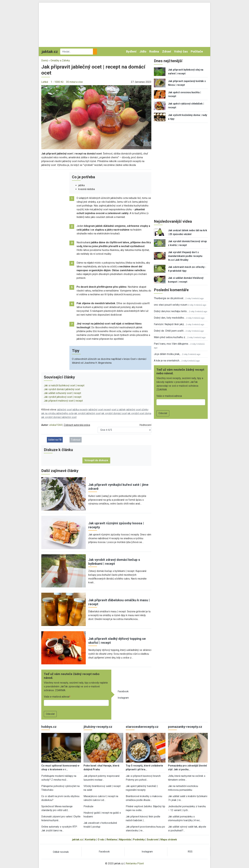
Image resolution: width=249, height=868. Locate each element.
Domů (45, 61)
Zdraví (167, 51)
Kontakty (90, 840)
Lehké (45, 82)
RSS (190, 852)
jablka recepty (80, 410)
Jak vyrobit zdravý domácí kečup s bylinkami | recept (114, 562)
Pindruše (88, 806)
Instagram (123, 698)
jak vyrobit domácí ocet (114, 413)
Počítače (197, 51)
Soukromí (153, 840)
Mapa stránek (169, 840)
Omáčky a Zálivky (60, 61)
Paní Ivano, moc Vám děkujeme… (172, 344)
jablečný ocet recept (100, 410)
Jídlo (143, 51)
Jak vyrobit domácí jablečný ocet (62, 389)
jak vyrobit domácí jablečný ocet (59, 417)
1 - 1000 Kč (57, 82)
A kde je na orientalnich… (167, 361)
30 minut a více (74, 82)
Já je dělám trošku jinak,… (168, 354)
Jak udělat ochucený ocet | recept (62, 393)
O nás (101, 840)
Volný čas (181, 51)
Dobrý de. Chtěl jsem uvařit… (169, 331)
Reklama (112, 840)
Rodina (154, 51)
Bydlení (131, 51)
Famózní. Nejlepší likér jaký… (170, 324)
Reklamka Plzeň (135, 863)
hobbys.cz (49, 727)
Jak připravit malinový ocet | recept (63, 401)
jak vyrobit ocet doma (139, 413)
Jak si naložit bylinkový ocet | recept (64, 385)
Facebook (123, 691)
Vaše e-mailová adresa (57, 697)
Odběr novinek (61, 852)
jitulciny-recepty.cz (98, 727)
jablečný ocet (64, 410)
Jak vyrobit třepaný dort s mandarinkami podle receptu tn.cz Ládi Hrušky (185, 256)
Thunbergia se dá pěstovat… (169, 298)
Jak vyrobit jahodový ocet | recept (63, 397)
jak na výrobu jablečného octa (57, 413)
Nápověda (125, 840)
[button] (96, 117)
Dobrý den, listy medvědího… (170, 318)
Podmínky (139, 840)
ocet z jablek (119, 410)
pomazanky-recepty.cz (185, 727)
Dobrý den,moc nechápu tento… (171, 311)
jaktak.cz (77, 840)
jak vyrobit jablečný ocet (87, 413)
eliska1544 (56, 425)
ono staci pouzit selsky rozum (171, 305)
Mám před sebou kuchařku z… (170, 337)
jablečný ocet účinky (137, 410)
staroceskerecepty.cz (142, 727)
